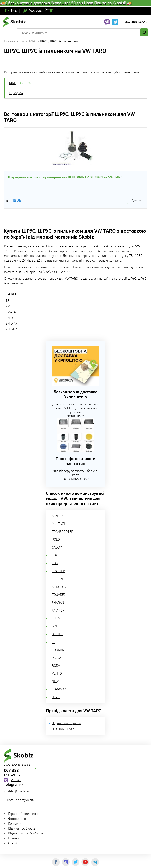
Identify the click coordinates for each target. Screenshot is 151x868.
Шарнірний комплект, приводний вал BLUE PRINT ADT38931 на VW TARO (65, 177)
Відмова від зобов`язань (26, 833)
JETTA (56, 618)
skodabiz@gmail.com (17, 791)
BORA (56, 666)
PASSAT (57, 658)
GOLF (56, 626)
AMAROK (58, 610)
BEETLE (57, 634)
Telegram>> (14, 784)
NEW (55, 681)
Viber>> (16, 780)
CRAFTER (58, 571)
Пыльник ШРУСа (63, 729)
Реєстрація (36, 11)
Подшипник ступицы (66, 723)
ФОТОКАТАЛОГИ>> (76, 479)
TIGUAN (57, 579)
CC (54, 642)
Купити (136, 200)
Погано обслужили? (21, 800)
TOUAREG (59, 595)
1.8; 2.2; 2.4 (16, 93)
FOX (55, 555)
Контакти (15, 824)
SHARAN (58, 603)
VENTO (57, 674)
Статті (12, 843)
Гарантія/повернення (24, 814)
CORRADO (59, 689)
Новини (14, 838)
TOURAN (58, 650)
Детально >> (75, 416)
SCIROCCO (59, 587)
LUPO (56, 697)
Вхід (14, 11)
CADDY (57, 547)
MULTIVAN (59, 524)
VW (22, 41)
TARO (33, 41)
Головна (10, 41)
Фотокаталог (18, 819)
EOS (55, 563)
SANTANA (59, 516)
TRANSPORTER (63, 532)
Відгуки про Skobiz (22, 828)
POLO (56, 540)
